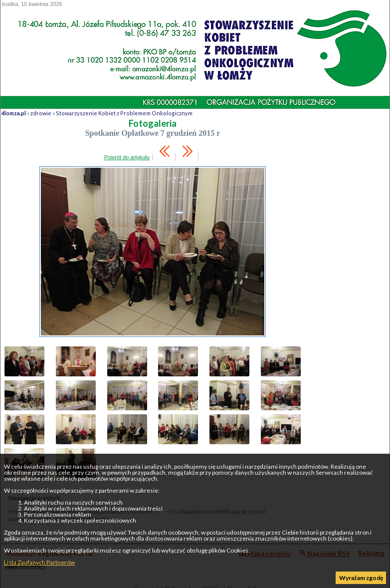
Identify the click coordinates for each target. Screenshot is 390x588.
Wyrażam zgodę (361, 578)
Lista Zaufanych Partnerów (39, 562)
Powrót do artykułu (127, 157)
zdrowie (41, 113)
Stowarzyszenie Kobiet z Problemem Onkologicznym (124, 113)
